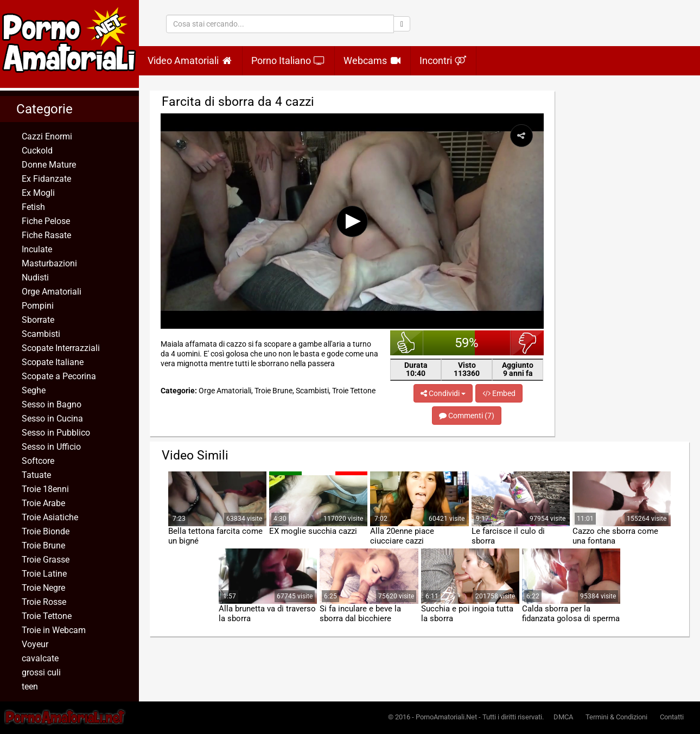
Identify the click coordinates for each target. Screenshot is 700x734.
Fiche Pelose (46, 221)
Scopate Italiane (53, 362)
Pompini (38, 306)
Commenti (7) (467, 416)
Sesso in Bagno (52, 404)
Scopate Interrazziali (61, 348)
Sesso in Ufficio (51, 447)
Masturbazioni (49, 263)
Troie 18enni (45, 489)
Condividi (443, 393)
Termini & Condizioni (616, 717)
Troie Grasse (46, 560)
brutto (527, 343)
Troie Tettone (47, 616)
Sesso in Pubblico (56, 433)
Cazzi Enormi (47, 136)
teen (30, 687)
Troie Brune (43, 545)
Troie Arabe (43, 503)
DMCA (563, 717)
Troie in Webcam (54, 630)
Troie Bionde (46, 531)
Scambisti (41, 334)
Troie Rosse (44, 602)
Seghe (34, 390)
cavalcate (40, 658)
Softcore (38, 461)
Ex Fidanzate (46, 179)
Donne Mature (49, 165)
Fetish (33, 207)
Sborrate (38, 320)
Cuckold (37, 151)
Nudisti (35, 277)
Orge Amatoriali (52, 292)
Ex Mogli (38, 193)
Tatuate (36, 475)
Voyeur (35, 644)
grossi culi (41, 672)
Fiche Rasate (46, 235)
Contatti (672, 717)
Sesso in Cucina (52, 419)
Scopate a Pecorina (59, 376)
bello (407, 343)
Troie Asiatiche (50, 517)
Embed (499, 393)
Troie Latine (44, 574)
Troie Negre (43, 588)
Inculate (37, 249)
